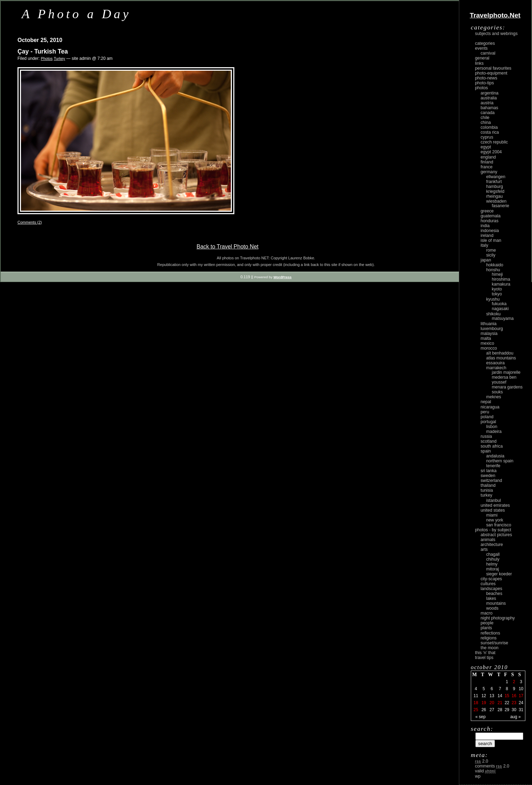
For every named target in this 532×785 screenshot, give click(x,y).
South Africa (492, 446)
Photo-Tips (484, 83)
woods (492, 608)
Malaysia (489, 334)
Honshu (493, 270)
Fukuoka (499, 304)
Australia (489, 98)
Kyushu (493, 299)
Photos (47, 58)
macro (487, 613)
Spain (486, 451)
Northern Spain (500, 461)
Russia (486, 436)
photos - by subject (493, 530)
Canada (488, 113)
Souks (497, 392)
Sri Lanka (489, 471)
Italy (484, 245)
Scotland (489, 441)
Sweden (488, 476)
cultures (488, 584)
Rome (491, 250)
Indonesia (490, 231)
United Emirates (495, 505)
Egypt (486, 147)
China (486, 122)
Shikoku (493, 314)
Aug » (516, 717)
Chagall (493, 554)
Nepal (486, 402)
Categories (485, 43)
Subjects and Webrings (496, 34)
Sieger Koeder (499, 574)
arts (484, 549)
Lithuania (489, 324)
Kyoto (497, 289)
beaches (494, 594)
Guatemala (491, 216)
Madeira (494, 432)
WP (478, 776)
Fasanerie (501, 206)
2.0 (482, 761)
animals (488, 540)
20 (492, 703)
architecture (492, 545)
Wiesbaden (496, 201)
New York (495, 520)
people (487, 623)
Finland (487, 162)
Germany (489, 172)
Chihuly (493, 559)
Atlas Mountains (501, 358)
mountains (496, 603)
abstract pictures (496, 535)
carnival (488, 53)
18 (476, 703)
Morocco (489, 348)
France (487, 167)
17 (521, 696)
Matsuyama (503, 318)
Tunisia (487, 490)
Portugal (488, 422)
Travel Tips (484, 658)
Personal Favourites (493, 68)
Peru (485, 412)
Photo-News (486, 78)
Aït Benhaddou (500, 353)
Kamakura (501, 284)
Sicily (491, 255)
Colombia (489, 127)
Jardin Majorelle (506, 372)
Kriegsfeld (495, 191)
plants (486, 628)
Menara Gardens (507, 387)
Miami (492, 515)
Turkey (60, 58)
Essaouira (495, 363)
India (485, 226)
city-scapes (491, 579)
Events (481, 48)
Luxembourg (492, 329)
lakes (491, 598)
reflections (490, 633)
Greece (487, 211)
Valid (485, 771)
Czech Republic (494, 142)
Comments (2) (30, 222)
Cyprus (487, 137)
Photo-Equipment (491, 73)
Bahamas (489, 108)
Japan (486, 260)
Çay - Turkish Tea (43, 51)
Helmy (492, 564)
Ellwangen (496, 177)
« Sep (480, 717)
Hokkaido (495, 265)
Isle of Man (491, 240)
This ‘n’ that (485, 653)
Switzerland (491, 481)
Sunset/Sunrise (494, 643)
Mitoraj (492, 569)
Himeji (497, 274)
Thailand (488, 485)
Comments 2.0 (492, 766)
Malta (486, 338)
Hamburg (495, 187)
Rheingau (494, 196)
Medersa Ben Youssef (504, 380)
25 (476, 710)
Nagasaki (500, 309)
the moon (490, 648)
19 (484, 703)
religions (489, 638)
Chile (485, 118)
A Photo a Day (76, 14)
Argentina (490, 93)
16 (514, 696)
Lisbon (492, 427)
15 (507, 696)
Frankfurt (494, 182)
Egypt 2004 (491, 152)
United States (493, 510)
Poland (487, 417)
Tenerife (493, 466)
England (488, 157)
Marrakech (496, 368)
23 (514, 703)
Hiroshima (501, 279)
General (482, 58)
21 (500, 703)
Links (479, 63)
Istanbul (494, 500)
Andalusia (495, 456)
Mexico (487, 343)
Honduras (490, 221)
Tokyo (497, 294)
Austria (487, 103)
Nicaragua (490, 407)
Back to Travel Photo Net (228, 247)
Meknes (494, 397)
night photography (498, 618)
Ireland (487, 236)
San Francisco (499, 525)
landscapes (491, 589)
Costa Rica (490, 132)
